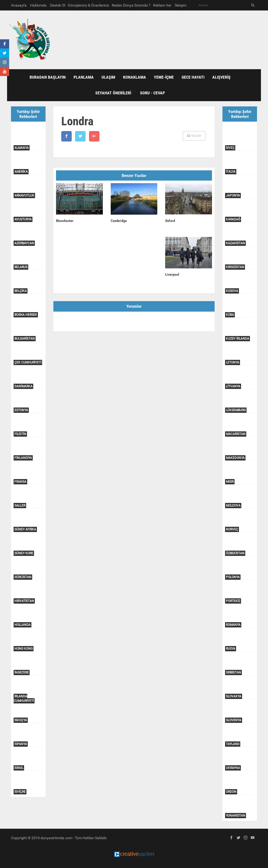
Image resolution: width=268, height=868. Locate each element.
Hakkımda (38, 5)
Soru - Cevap (152, 93)
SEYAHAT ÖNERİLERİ (113, 93)
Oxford (170, 221)
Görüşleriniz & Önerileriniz (88, 5)
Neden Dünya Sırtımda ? (131, 5)
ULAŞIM (108, 77)
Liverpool (172, 274)
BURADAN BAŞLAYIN (48, 77)
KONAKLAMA (135, 77)
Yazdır (194, 135)
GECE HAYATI (193, 77)
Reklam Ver (162, 5)
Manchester (65, 221)
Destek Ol (58, 5)
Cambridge (119, 221)
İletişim (181, 5)
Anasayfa (19, 5)
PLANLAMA (84, 77)
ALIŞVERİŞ (221, 77)
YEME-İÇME (164, 77)
